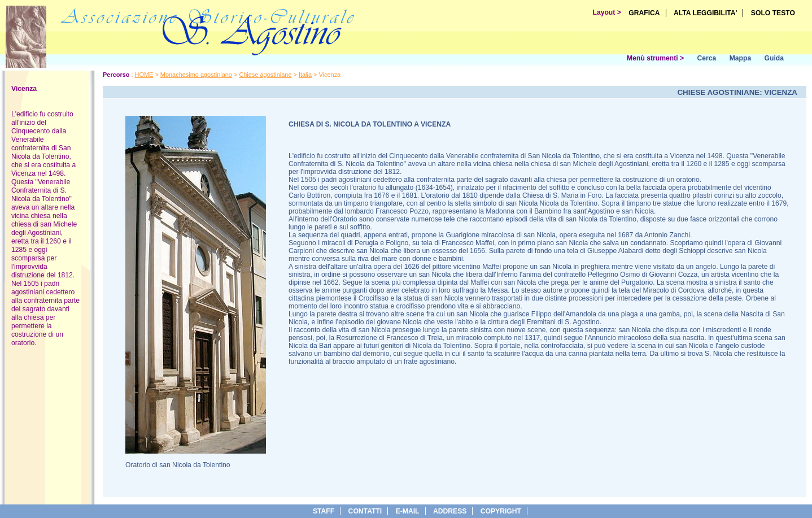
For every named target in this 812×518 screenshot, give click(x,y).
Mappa (741, 58)
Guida (774, 58)
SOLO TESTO (773, 13)
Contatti (365, 511)
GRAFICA (644, 13)
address (450, 511)
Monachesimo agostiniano (196, 75)
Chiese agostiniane (265, 75)
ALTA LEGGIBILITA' (706, 13)
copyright (501, 511)
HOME (144, 75)
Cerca (706, 58)
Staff (324, 511)
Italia (305, 75)
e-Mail (408, 511)
